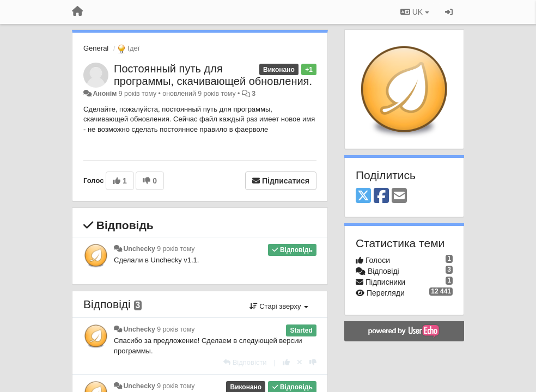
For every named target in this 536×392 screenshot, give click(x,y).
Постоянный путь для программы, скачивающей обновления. (213, 75)
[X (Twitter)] (363, 196)
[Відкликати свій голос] (300, 362)
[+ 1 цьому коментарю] (286, 362)
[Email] (399, 196)
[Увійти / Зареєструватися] (449, 12)
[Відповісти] (245, 362)
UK (415, 12)
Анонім (105, 94)
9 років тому (176, 249)
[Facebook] (381, 196)
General (96, 48)
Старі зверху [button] (279, 306)
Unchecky (139, 249)
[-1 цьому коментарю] (313, 362)
